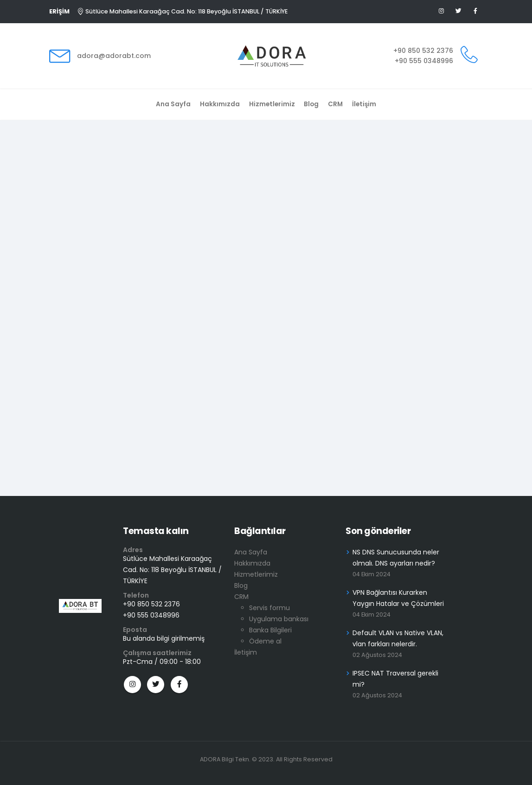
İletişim (364, 104)
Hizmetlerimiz (272, 104)
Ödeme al (265, 641)
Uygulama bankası (279, 619)
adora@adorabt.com (114, 56)
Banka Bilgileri (270, 630)
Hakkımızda (220, 104)
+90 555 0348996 (424, 61)
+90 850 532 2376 (423, 51)
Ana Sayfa (173, 104)
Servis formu (269, 608)
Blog (311, 104)
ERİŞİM (59, 12)
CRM (335, 104)
